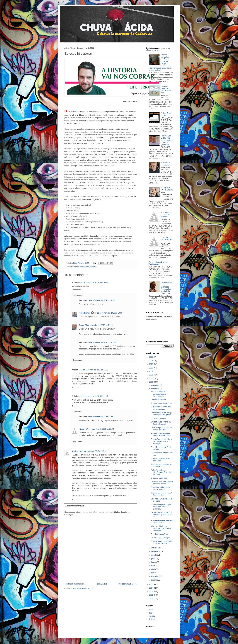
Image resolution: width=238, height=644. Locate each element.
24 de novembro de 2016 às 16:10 (102, 342)
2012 (151, 595)
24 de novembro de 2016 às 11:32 (94, 370)
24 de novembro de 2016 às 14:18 (99, 325)
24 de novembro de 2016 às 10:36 (108, 313)
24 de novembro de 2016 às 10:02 (102, 300)
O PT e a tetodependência (167, 240)
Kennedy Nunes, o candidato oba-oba (167, 90)
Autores (152, 616)
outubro (155, 548)
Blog (150, 613)
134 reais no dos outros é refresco (166, 215)
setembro (155, 552)
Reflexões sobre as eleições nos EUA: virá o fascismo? (162, 472)
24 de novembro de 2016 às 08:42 (94, 282)
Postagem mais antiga (127, 584)
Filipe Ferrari (84, 313)
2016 (151, 382)
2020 (151, 368)
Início (151, 610)
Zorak (81, 325)
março (154, 573)
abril (153, 569)
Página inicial (101, 584)
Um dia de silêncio (158, 400)
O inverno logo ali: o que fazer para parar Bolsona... (161, 507)
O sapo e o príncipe (159, 478)
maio (154, 566)
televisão (93, 267)
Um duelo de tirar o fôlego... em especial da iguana (162, 414)
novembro (156, 389)
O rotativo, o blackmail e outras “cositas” (161, 488)
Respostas (79, 295)
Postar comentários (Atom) (82, 588)
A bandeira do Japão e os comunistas (161, 465)
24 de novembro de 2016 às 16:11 (102, 417)
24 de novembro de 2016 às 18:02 (100, 429)
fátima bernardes (77, 267)
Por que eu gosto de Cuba (161, 403)
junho (154, 562)
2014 (151, 588)
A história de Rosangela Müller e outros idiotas (161, 435)
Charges (152, 619)
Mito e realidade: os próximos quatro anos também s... (161, 528)
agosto (154, 555)
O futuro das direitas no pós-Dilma (160, 460)
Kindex (82, 429)
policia (87, 267)
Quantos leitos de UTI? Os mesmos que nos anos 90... (162, 515)
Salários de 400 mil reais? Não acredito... (161, 494)
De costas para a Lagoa (161, 538)
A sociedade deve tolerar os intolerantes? (162, 522)
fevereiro (155, 576)
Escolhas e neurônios (160, 534)
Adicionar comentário (75, 506)
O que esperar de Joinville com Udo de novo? (161, 542)
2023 (151, 364)
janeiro (154, 580)
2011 (151, 599)
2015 (151, 584)
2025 (151, 357)
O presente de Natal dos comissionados (161, 408)
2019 (151, 371)
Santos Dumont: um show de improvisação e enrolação (161, 441)
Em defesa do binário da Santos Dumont (161, 423)
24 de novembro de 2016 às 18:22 (93, 451)
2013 (151, 592)
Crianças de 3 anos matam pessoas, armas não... (162, 483)
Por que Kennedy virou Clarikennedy (158, 263)
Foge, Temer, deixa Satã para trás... (161, 448)
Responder (76, 290)
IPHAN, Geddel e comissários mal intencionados (159, 394)
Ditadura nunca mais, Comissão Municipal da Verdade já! (167, 287)
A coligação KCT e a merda (167, 189)
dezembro (156, 385)
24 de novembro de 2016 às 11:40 (94, 396)
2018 (151, 375)
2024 (151, 361)
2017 (151, 379)
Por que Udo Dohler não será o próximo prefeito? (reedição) (167, 140)
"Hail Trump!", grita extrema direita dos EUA (162, 429)
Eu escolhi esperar (158, 418)
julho (154, 559)
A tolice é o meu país (166, 164)
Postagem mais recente (75, 584)
